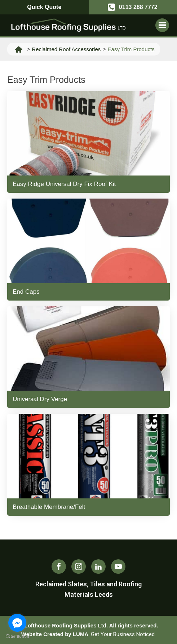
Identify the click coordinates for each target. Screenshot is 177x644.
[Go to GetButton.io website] (17, 637)
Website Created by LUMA (55, 634)
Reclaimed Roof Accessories (66, 49)
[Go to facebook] (17, 623)
